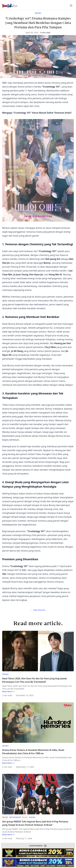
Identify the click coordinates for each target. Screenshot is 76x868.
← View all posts (38, 610)
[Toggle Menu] (71, 6)
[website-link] (38, 853)
